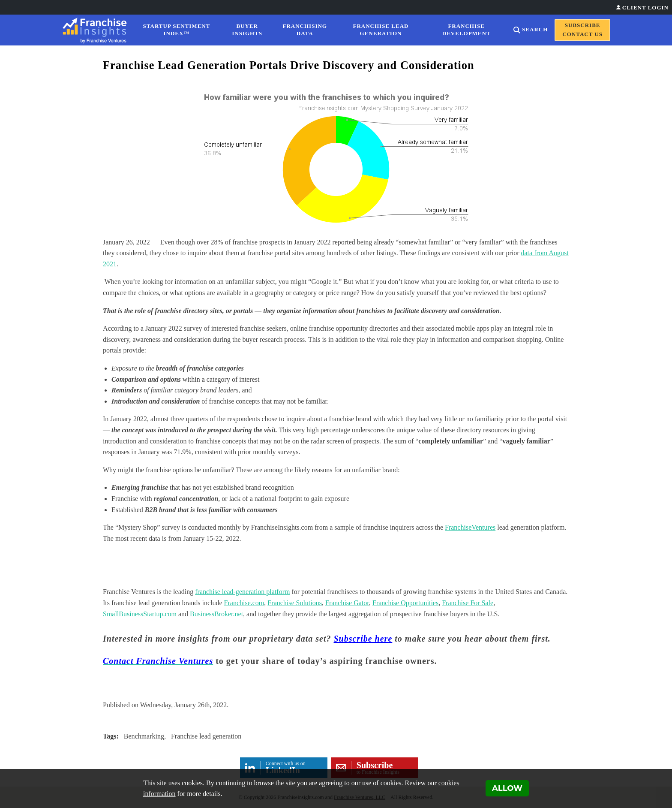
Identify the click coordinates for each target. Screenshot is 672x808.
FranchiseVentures (470, 527)
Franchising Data (305, 30)
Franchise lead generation (206, 736)
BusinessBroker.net (216, 614)
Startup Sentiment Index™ (177, 30)
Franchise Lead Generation (381, 30)
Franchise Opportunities (405, 603)
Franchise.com (244, 603)
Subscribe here (363, 639)
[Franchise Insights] (97, 30)
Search (535, 29)
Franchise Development (466, 30)
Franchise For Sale (468, 603)
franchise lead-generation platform (242, 592)
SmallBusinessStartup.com (140, 614)
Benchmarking (144, 736)
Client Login (645, 8)
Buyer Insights (247, 30)
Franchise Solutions (295, 603)
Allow (507, 788)
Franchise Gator (347, 603)
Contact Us (582, 34)
